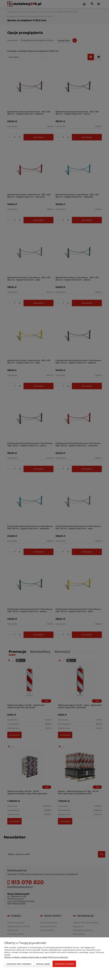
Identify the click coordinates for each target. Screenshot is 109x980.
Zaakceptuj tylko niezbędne (19, 964)
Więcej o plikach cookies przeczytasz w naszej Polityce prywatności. (36, 957)
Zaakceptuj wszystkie (64, 964)
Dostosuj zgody (43, 964)
